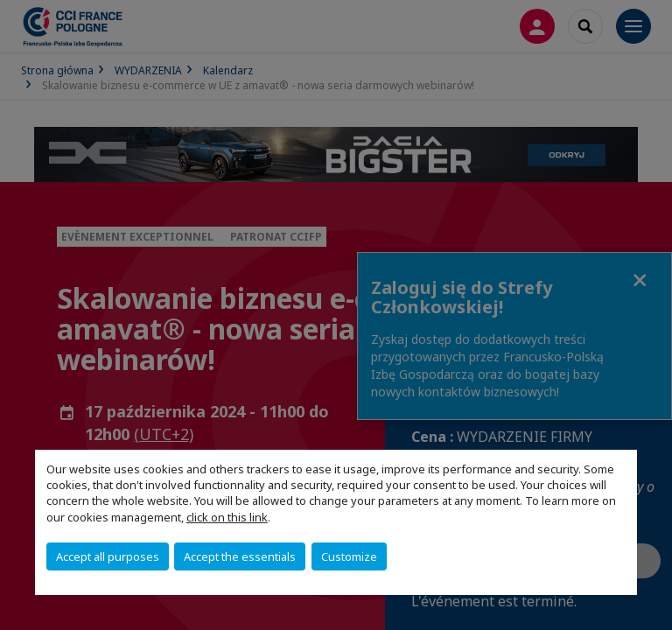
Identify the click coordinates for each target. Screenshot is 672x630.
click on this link (227, 517)
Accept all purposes (108, 556)
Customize (349, 556)
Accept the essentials (240, 556)
